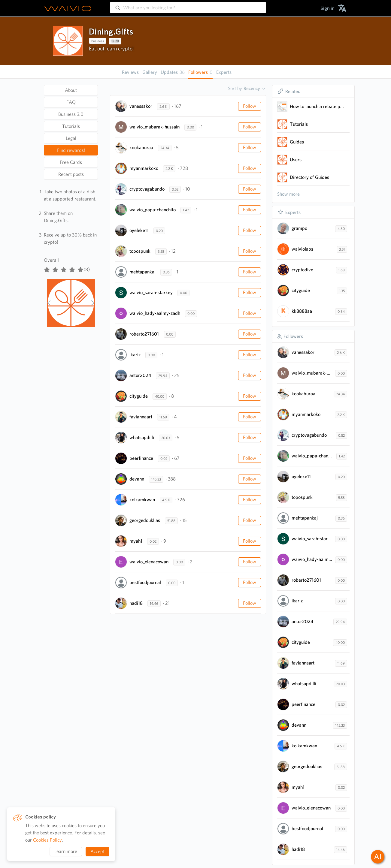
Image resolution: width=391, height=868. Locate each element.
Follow (250, 106)
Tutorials (299, 124)
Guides (297, 142)
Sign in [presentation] (327, 8)
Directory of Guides (309, 177)
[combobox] (188, 5)
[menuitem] (327, 8)
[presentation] (68, 41)
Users (296, 160)
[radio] (47, 268)
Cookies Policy (47, 840)
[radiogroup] (64, 268)
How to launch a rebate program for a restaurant (317, 106)
